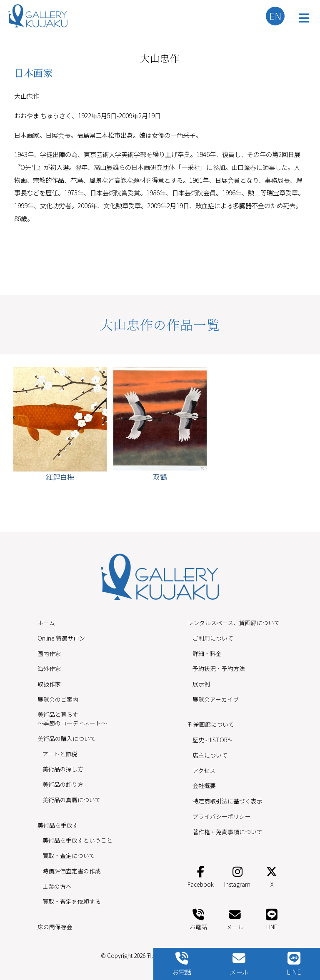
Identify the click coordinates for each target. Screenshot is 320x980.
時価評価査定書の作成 (72, 871)
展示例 (201, 684)
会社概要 (204, 785)
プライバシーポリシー (222, 816)
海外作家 (49, 668)
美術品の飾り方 (63, 784)
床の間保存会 (55, 927)
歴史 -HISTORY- (212, 740)
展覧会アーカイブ (216, 699)
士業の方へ (57, 886)
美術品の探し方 (63, 769)
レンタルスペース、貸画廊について (234, 623)
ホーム (46, 623)
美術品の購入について (67, 738)
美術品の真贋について (72, 800)
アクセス (204, 771)
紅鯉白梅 (60, 477)
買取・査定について (69, 855)
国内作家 (49, 653)
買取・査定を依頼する (72, 901)
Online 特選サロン (61, 638)
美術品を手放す (58, 825)
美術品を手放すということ (77, 840)
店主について (210, 755)
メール (235, 918)
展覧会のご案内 (58, 699)
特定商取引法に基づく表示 (227, 801)
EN (275, 16)
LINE (272, 918)
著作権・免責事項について (227, 832)
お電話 (198, 918)
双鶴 (160, 477)
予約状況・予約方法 (219, 668)
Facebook (201, 875)
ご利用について (213, 638)
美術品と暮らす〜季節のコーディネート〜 (72, 719)
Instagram (237, 875)
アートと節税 (60, 754)
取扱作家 (49, 684)
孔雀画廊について (211, 724)
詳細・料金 (207, 653)
